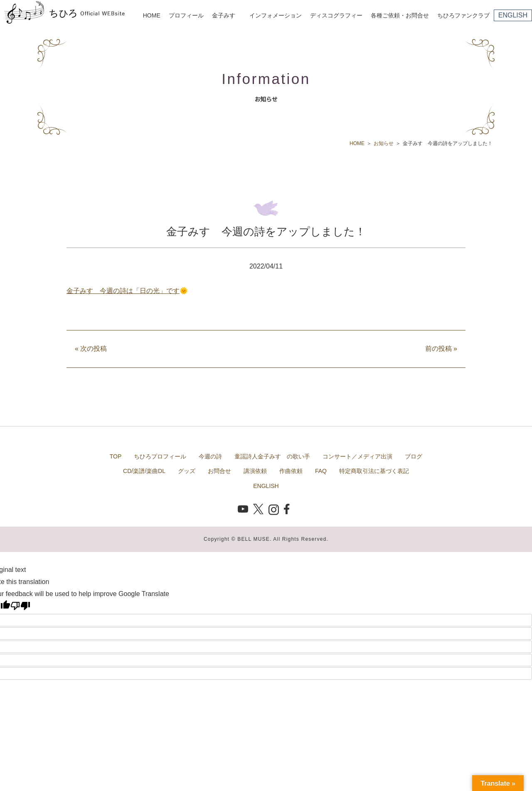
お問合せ (219, 471)
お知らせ (384, 143)
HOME (152, 15)
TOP (116, 456)
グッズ (187, 471)
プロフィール (186, 15)
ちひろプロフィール (160, 456)
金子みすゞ (227, 15)
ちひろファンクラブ (463, 15)
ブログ (414, 456)
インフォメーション (276, 15)
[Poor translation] (20, 606)
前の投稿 (441, 349)
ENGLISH (513, 15)
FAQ (321, 471)
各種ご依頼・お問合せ (400, 15)
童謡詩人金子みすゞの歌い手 (272, 456)
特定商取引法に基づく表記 (374, 471)
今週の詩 (210, 456)
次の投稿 (91, 349)
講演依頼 (255, 471)
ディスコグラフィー (336, 15)
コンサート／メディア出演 (357, 456)
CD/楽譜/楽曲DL (144, 471)
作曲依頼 (291, 471)
